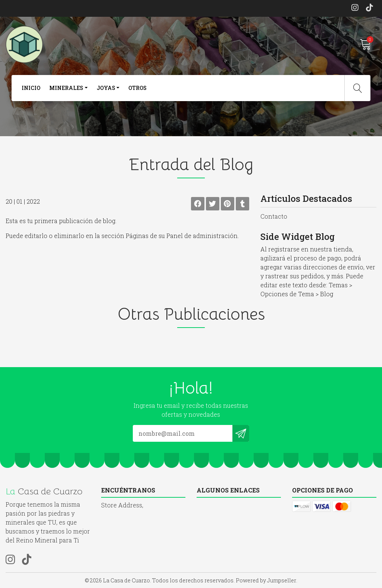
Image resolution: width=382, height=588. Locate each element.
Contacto (274, 216)
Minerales (66, 88)
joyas (106, 88)
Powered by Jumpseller (266, 580)
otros (137, 88)
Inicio (31, 88)
